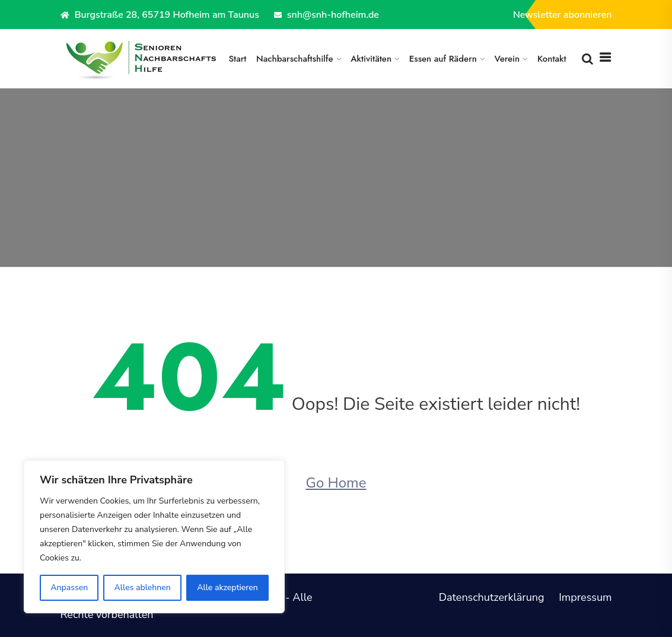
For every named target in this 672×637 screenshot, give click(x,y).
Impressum (585, 597)
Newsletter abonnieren (563, 15)
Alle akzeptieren (227, 587)
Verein (507, 59)
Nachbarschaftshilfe (295, 59)
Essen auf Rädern (443, 59)
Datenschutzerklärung (492, 597)
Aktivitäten (371, 59)
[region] (154, 537)
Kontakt (552, 59)
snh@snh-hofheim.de (327, 15)
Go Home (336, 483)
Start (237, 59)
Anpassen (69, 587)
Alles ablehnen (143, 587)
